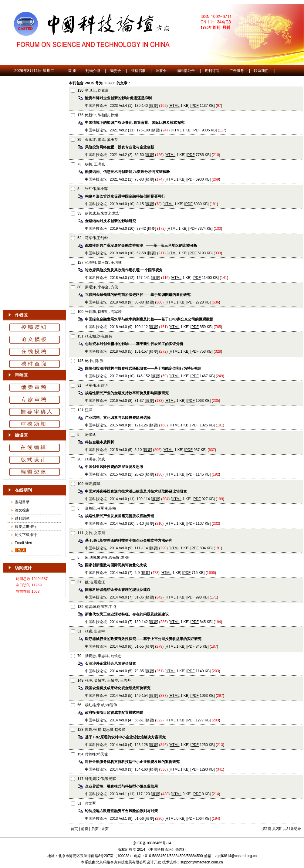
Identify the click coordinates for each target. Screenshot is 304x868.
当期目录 (22, 502)
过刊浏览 (22, 518)
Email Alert (23, 543)
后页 (95, 829)
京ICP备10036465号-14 (152, 843)
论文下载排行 (26, 535)
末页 (105, 829)
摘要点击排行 (26, 527)
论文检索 (22, 510)
